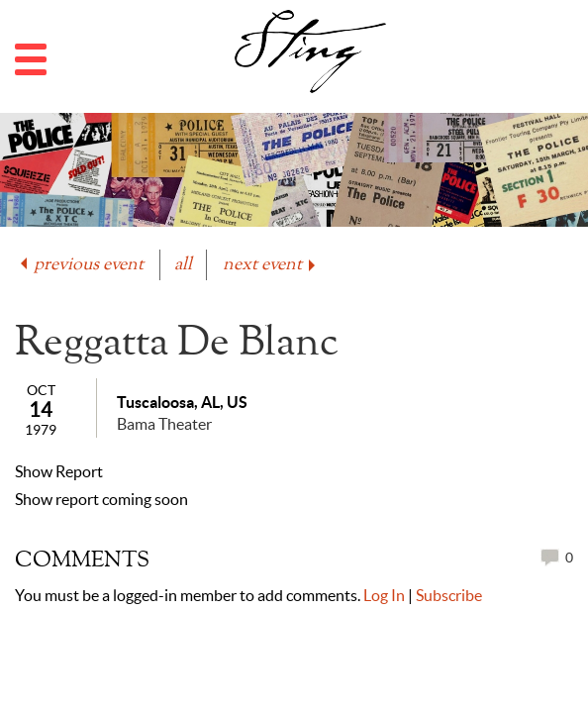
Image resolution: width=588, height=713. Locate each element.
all (183, 265)
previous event (80, 265)
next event (271, 265)
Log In (384, 595)
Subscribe (449, 595)
